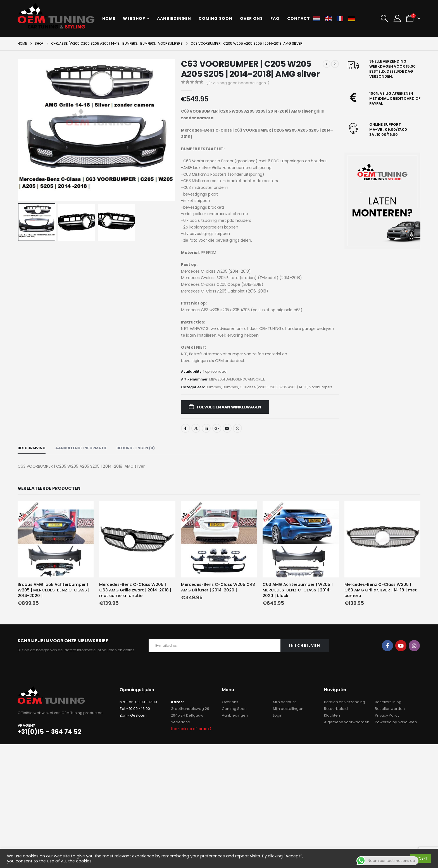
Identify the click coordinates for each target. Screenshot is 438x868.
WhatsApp (237, 428)
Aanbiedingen (174, 18)
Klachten (332, 715)
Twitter (196, 428)
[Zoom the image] (383, 201)
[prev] (327, 64)
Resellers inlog (388, 702)
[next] (335, 64)
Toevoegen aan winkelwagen (229, 407)
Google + (217, 428)
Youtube (401, 646)
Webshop (134, 18)
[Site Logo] (56, 16)
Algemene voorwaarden (347, 722)
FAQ (275, 18)
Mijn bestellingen (288, 709)
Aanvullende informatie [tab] (81, 448)
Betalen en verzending (345, 702)
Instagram (414, 646)
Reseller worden (390, 709)
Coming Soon (234, 709)
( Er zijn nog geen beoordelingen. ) (238, 83)
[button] (385, 18)
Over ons (251, 18)
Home (109, 18)
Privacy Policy (387, 715)
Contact (299, 18)
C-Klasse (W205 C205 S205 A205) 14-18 (274, 387)
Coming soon (216, 18)
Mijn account (284, 702)
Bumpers (213, 387)
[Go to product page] (56, 539)
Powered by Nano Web (396, 722)
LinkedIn (206, 428)
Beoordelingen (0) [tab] (136, 448)
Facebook (185, 428)
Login (278, 715)
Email (227, 428)
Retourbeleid (336, 709)
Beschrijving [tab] (32, 448)
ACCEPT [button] (421, 858)
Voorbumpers (321, 387)
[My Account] (397, 18)
